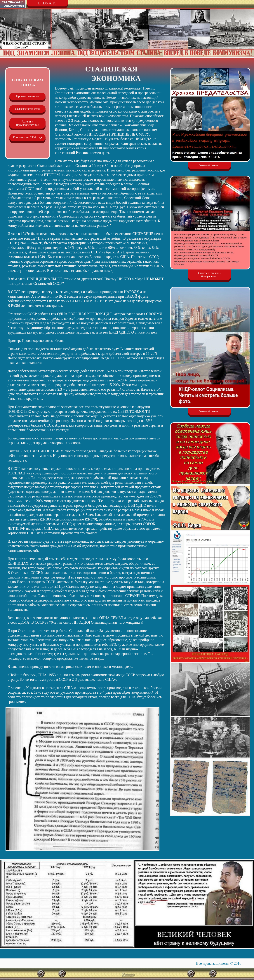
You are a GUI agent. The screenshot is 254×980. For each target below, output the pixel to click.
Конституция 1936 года (27, 137)
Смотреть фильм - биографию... (209, 275)
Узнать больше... (210, 165)
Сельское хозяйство (27, 109)
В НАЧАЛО (47, 3)
